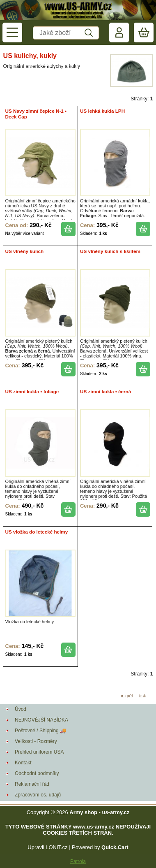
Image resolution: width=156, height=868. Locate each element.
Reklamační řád (32, 784)
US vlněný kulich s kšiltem (110, 251)
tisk (143, 696)
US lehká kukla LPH (102, 111)
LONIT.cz (56, 847)
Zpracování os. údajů (38, 795)
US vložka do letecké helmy (37, 532)
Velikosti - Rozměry (36, 741)
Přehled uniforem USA (39, 752)
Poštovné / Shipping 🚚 (40, 731)
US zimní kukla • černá (106, 391)
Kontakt (23, 763)
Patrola (78, 861)
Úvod (21, 709)
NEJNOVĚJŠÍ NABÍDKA (41, 720)
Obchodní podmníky (37, 773)
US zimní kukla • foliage (32, 391)
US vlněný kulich (25, 251)
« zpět (127, 696)
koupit (68, 229)
